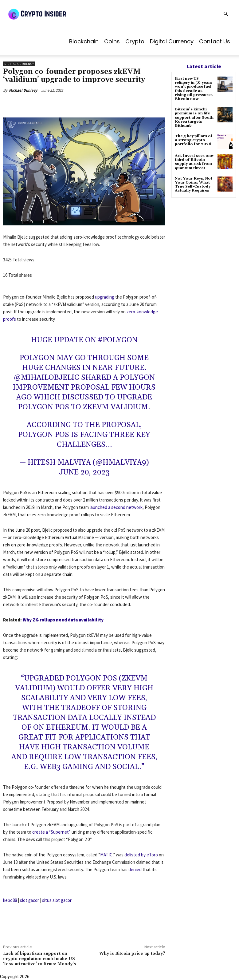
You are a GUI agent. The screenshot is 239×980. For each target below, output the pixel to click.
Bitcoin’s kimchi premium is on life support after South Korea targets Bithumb (194, 117)
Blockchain (84, 41)
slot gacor (29, 900)
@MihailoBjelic (47, 378)
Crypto (135, 41)
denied (135, 869)
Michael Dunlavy (23, 90)
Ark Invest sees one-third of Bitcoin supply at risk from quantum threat (195, 162)
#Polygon (118, 340)
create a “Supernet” (51, 832)
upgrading (105, 297)
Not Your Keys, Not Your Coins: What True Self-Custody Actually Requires (194, 185)
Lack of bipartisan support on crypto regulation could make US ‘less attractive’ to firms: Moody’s (40, 959)
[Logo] (52, 14)
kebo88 (10, 900)
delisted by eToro (141, 855)
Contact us (215, 41)
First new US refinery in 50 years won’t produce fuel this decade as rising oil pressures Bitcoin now (194, 89)
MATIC (106, 855)
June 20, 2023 (84, 472)
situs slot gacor (57, 900)
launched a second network (116, 507)
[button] (225, 14)
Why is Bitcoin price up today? (132, 954)
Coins (112, 41)
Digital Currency (172, 41)
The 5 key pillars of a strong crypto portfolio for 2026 (194, 140)
